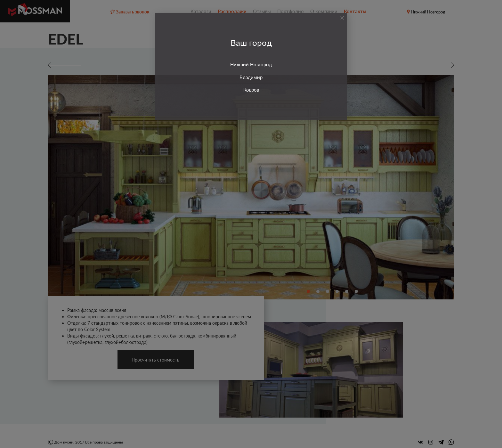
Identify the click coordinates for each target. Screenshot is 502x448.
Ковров (251, 90)
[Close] (342, 18)
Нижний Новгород (251, 64)
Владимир (251, 77)
